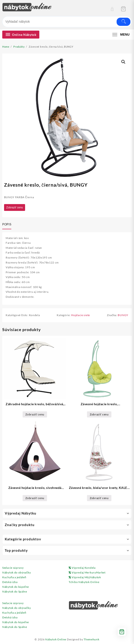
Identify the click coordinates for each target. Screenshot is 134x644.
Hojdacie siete (81, 315)
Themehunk (91, 639)
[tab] (8, 225)
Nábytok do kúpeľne (16, 587)
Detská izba (10, 582)
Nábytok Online (56, 639)
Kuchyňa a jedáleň (14, 577)
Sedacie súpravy (13, 568)
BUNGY (123, 315)
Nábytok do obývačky (16, 572)
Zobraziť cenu (15, 207)
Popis (7, 224)
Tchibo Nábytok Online (84, 582)
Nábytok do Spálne (15, 592)
